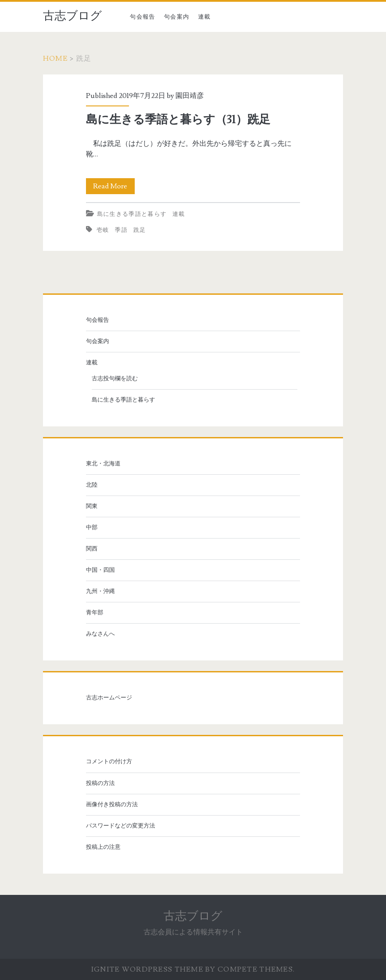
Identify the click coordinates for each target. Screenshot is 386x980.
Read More (114, 186)
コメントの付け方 (109, 761)
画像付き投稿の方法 (112, 804)
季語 (121, 230)
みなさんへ (100, 634)
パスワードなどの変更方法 (121, 826)
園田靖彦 (190, 96)
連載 (205, 17)
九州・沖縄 (100, 591)
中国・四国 (100, 570)
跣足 (140, 230)
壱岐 (103, 230)
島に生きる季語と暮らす (132, 214)
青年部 (95, 613)
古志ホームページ (109, 698)
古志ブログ (72, 16)
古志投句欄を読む (115, 379)
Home (55, 59)
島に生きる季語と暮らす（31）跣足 (178, 120)
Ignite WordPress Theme (147, 969)
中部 (92, 527)
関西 (92, 549)
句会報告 (142, 17)
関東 (92, 506)
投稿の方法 (100, 783)
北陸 (92, 485)
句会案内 (177, 17)
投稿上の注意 (103, 847)
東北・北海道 (103, 464)
